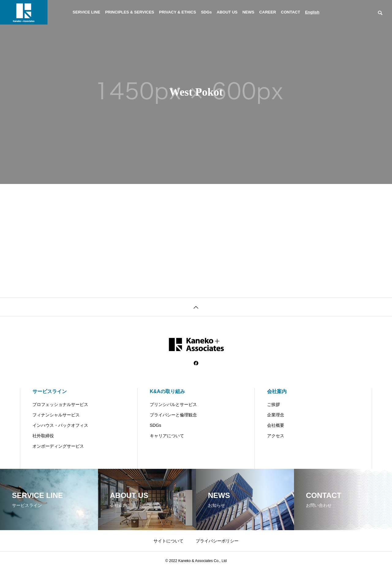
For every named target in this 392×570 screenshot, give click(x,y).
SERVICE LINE (86, 12)
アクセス (276, 436)
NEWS (248, 12)
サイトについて (168, 541)
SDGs (206, 12)
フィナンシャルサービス (56, 415)
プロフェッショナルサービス (60, 404)
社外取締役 (43, 436)
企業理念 (276, 415)
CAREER (268, 12)
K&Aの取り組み (167, 391)
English (312, 12)
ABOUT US (227, 12)
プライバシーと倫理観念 (173, 415)
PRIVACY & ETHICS (177, 12)
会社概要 (276, 425)
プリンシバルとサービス (173, 404)
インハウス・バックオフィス (60, 425)
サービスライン (50, 391)
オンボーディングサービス (58, 446)
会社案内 (277, 391)
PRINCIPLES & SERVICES (130, 12)
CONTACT (290, 12)
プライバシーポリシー (217, 541)
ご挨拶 (273, 404)
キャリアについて (167, 436)
